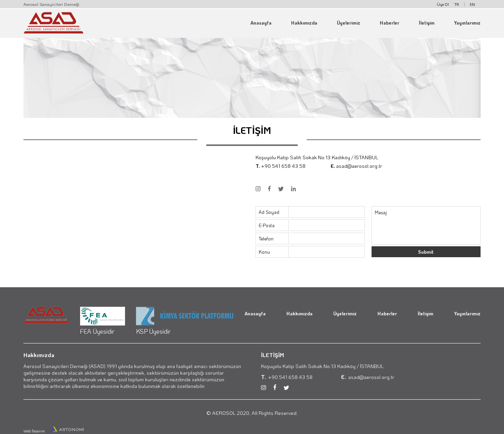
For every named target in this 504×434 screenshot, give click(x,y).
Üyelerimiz (349, 23)
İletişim (427, 23)
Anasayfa (261, 23)
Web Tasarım (35, 431)
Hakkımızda (304, 23)
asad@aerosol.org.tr (359, 166)
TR (457, 4)
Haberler (390, 23)
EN (473, 4)
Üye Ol (443, 4)
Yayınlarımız (467, 23)
